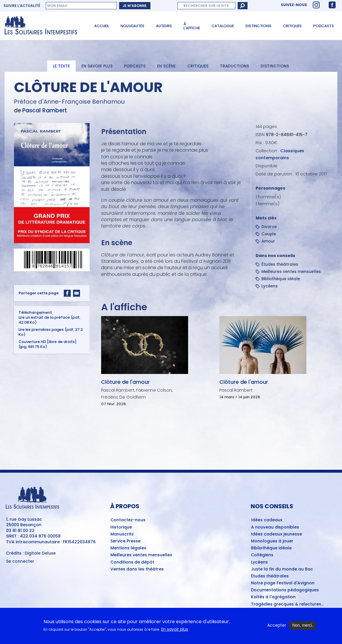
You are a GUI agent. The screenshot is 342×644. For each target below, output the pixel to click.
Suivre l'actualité (22, 6)
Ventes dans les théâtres (137, 569)
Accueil (102, 26)
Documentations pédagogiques (285, 590)
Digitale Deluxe (40, 553)
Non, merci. (303, 625)
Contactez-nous (128, 520)
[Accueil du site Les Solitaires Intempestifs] (43, 26)
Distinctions (258, 26)
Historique (121, 527)
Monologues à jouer (272, 541)
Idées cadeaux (267, 520)
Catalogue (223, 26)
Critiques (292, 26)
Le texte (61, 66)
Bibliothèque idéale (281, 279)
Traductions (234, 66)
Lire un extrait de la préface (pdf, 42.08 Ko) (49, 320)
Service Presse (125, 541)
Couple (269, 234)
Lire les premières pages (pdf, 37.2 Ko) (51, 332)
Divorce (269, 227)
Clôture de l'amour (125, 382)
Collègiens (262, 555)
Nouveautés (132, 26)
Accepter (277, 626)
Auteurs (164, 26)
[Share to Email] (77, 293)
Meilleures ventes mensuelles (291, 272)
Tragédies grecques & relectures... (287, 604)
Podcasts (324, 26)
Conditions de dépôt (132, 562)
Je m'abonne (135, 6)
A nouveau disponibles (275, 527)
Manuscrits (122, 534)
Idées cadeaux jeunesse (276, 534)
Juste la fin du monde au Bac (282, 569)
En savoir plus (97, 66)
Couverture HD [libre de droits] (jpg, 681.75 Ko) (48, 344)
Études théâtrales (280, 264)
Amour (268, 241)
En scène (166, 66)
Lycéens (270, 286)
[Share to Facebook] (67, 293)
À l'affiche (192, 26)
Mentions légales (128, 548)
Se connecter (20, 561)
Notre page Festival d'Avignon (283, 583)
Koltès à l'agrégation (273, 597)
